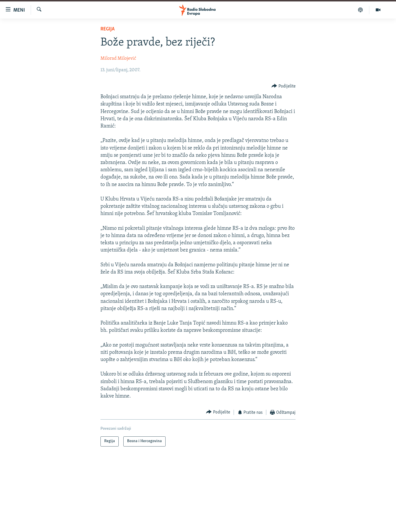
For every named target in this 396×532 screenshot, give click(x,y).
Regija (108, 29)
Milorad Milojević (118, 59)
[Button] (284, 86)
